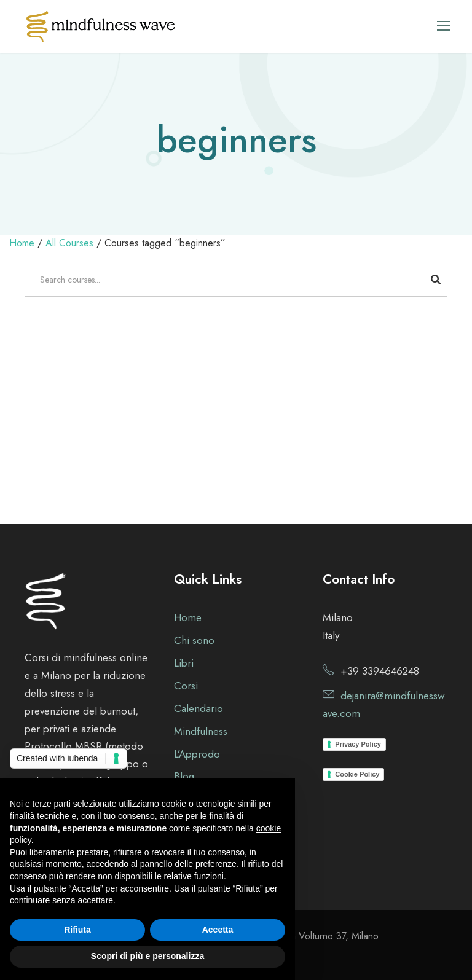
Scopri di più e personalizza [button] (147, 956)
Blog (184, 776)
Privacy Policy (358, 744)
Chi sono (194, 640)
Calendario (199, 708)
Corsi (186, 686)
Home (188, 617)
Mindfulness (201, 731)
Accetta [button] (218, 930)
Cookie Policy (357, 774)
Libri (184, 663)
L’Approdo (197, 754)
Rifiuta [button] (77, 930)
